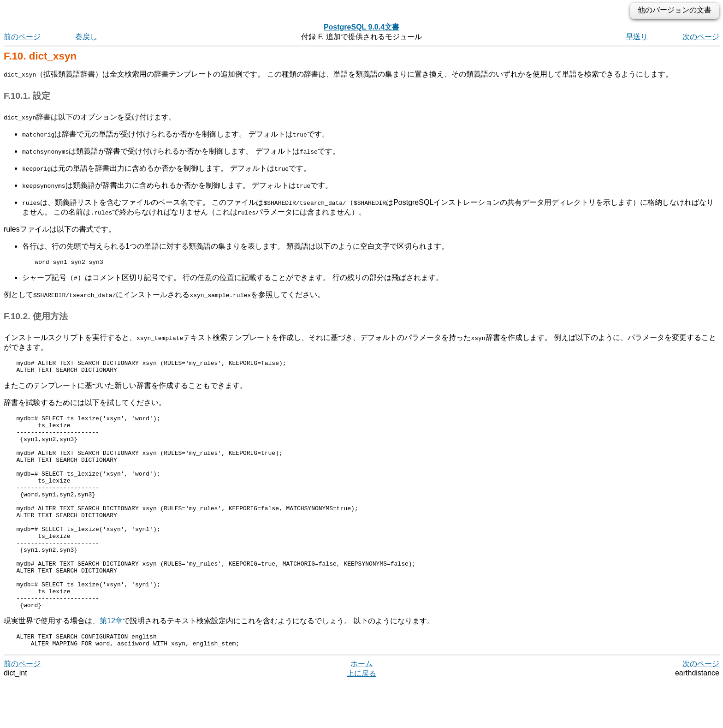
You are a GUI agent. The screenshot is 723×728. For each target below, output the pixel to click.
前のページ (22, 37)
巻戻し (86, 37)
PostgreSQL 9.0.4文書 (361, 27)
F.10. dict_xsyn (40, 56)
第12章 (111, 664)
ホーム (361, 709)
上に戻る (361, 719)
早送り (637, 37)
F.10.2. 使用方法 (36, 318)
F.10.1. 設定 (27, 96)
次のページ (701, 37)
